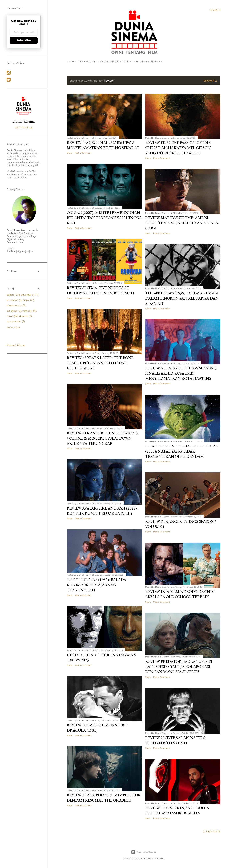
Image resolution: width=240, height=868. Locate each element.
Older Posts (212, 832)
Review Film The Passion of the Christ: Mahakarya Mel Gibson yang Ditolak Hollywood (178, 148)
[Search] (215, 10)
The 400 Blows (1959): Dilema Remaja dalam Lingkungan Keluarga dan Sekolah (182, 298)
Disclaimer (140, 62)
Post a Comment (83, 153)
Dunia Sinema (24, 121)
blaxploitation (16, 305)
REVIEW (82, 62)
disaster (26, 316)
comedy (29, 311)
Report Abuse (16, 345)
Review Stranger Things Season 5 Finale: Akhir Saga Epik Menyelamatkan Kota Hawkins (181, 373)
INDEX (71, 62)
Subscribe (24, 40)
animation (14, 300)
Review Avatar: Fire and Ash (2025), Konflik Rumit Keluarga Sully (102, 511)
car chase (14, 311)
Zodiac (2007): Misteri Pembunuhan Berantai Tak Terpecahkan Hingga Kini (104, 218)
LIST (91, 62)
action (13, 295)
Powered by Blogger (144, 852)
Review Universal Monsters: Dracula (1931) (97, 728)
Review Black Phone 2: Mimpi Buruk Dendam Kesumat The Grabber (104, 798)
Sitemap (155, 62)
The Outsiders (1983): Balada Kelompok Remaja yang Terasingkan (97, 585)
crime (12, 316)
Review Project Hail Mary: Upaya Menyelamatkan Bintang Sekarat (103, 145)
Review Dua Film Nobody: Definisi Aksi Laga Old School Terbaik (180, 594)
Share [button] (70, 153)
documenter (16, 321)
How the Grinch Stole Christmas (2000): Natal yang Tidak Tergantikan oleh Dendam (181, 451)
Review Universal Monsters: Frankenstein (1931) (176, 740)
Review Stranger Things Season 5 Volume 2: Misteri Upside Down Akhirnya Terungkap (103, 438)
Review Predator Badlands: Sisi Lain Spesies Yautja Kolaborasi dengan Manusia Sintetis (179, 667)
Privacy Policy (120, 62)
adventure (30, 295)
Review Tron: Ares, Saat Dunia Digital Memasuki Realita (177, 810)
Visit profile (24, 128)
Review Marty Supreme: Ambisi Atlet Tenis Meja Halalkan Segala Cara (182, 223)
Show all (211, 81)
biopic (28, 300)
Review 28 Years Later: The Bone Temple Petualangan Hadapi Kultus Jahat (100, 363)
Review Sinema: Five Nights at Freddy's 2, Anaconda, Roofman (100, 290)
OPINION (102, 62)
